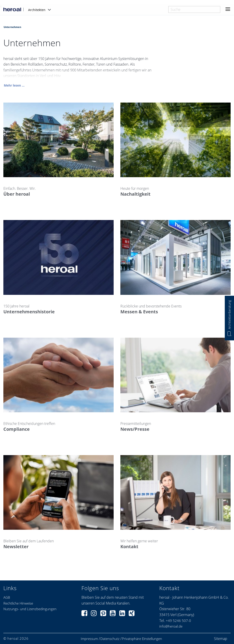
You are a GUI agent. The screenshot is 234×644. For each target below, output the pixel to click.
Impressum (89, 639)
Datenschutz (110, 639)
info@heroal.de (171, 626)
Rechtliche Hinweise (18, 603)
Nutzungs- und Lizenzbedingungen (30, 609)
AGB (7, 597)
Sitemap (221, 639)
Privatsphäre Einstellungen (142, 639)
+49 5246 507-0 (178, 621)
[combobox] (194, 9)
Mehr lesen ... (14, 86)
